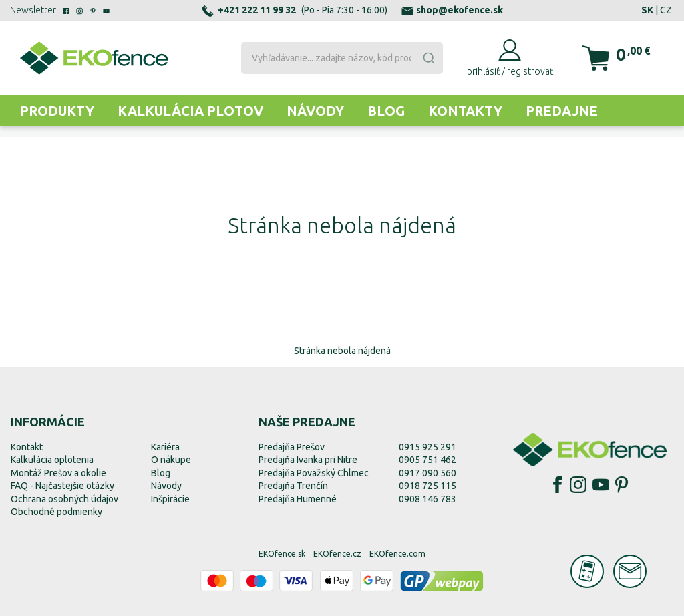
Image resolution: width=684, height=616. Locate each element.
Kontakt (27, 447)
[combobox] (342, 58)
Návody (315, 111)
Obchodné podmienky (56, 512)
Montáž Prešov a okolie (58, 473)
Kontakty (465, 111)
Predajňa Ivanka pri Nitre (308, 460)
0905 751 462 (427, 460)
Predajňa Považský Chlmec (314, 473)
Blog (386, 111)
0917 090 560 (427, 473)
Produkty (57, 111)
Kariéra (165, 447)
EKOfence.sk (282, 554)
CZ (666, 10)
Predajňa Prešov (292, 447)
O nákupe (171, 460)
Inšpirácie (170, 499)
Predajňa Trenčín (293, 486)
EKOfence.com (397, 554)
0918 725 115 (427, 486)
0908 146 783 (427, 499)
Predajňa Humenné (298, 499)
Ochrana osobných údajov (64, 499)
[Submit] (428, 58)
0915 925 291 (427, 447)
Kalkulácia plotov (190, 111)
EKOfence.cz (337, 554)
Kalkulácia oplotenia (52, 460)
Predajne (562, 111)
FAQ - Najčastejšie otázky (62, 486)
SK (647, 10)
